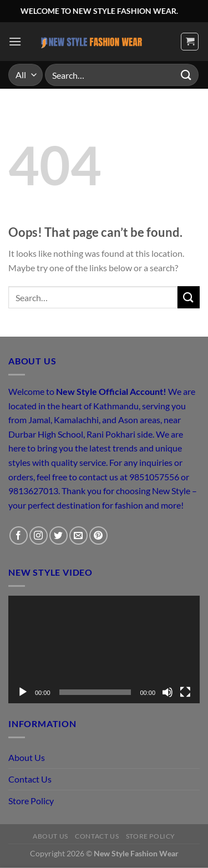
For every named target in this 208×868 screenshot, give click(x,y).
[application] (104, 649)
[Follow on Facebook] (19, 535)
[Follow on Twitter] (59, 535)
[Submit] (186, 75)
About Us (27, 757)
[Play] (23, 692)
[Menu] (15, 41)
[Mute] (168, 692)
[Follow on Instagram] (39, 535)
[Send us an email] (78, 535)
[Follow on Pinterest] (98, 535)
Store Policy (31, 801)
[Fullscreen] (185, 692)
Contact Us (30, 779)
